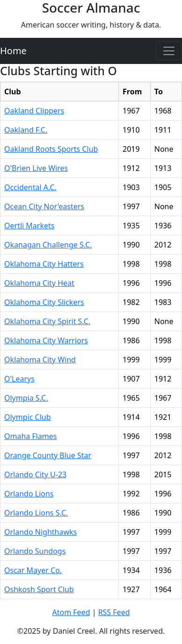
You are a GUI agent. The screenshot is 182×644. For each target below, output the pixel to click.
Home (13, 51)
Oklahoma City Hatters (44, 264)
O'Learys (19, 379)
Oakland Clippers (34, 111)
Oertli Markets (29, 226)
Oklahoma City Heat (39, 283)
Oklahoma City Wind (40, 360)
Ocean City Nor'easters (44, 206)
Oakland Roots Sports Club (51, 149)
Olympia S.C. (26, 398)
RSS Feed (114, 612)
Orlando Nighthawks (40, 532)
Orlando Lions (29, 494)
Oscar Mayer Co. (33, 570)
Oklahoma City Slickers (44, 302)
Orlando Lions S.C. (36, 513)
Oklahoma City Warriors (46, 340)
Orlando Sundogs (35, 551)
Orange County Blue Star (48, 455)
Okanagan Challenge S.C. (48, 245)
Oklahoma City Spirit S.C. (47, 321)
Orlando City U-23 (35, 474)
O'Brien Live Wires (36, 168)
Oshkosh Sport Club (39, 589)
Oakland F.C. (26, 130)
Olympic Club (28, 417)
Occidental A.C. (30, 187)
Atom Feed (71, 612)
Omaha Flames (31, 436)
